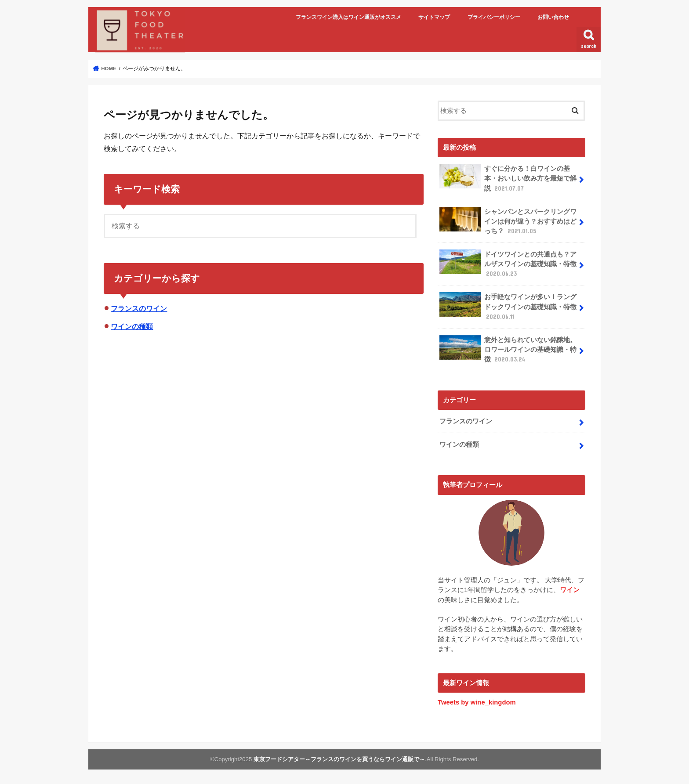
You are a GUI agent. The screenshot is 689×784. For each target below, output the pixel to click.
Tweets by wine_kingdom (477, 702)
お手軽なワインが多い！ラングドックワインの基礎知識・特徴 (508, 306)
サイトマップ (434, 17)
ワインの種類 (132, 326)
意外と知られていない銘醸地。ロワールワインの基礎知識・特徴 (508, 349)
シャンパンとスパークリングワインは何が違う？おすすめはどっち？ (508, 221)
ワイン (570, 590)
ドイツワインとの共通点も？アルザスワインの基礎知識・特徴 (508, 264)
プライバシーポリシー (494, 17)
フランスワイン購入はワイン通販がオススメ (348, 17)
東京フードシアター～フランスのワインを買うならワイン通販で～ (339, 759)
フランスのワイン (139, 308)
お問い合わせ (553, 17)
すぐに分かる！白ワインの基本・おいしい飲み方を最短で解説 (508, 178)
